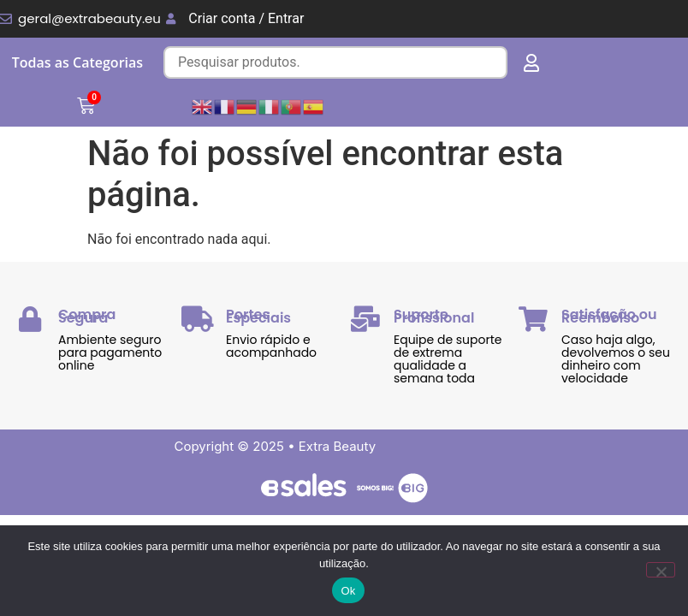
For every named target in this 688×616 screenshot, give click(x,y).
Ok (348, 591)
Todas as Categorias (77, 62)
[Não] (661, 570)
